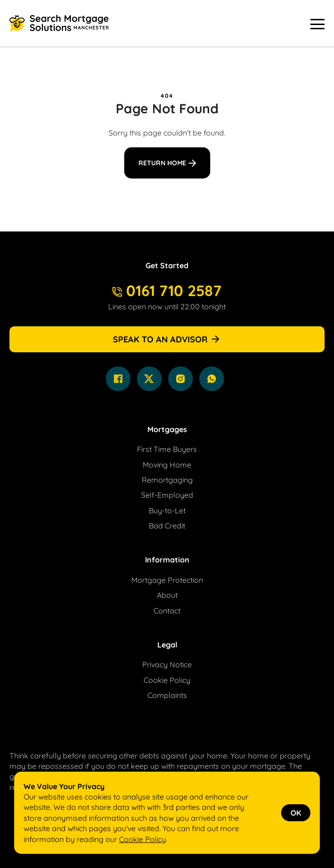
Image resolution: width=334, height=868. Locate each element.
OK (296, 813)
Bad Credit (167, 526)
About (167, 595)
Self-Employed (167, 495)
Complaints (167, 695)
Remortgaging (167, 480)
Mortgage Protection (167, 580)
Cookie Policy (167, 680)
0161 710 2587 (167, 290)
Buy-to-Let (167, 511)
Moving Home (167, 465)
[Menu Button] (317, 24)
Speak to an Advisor (167, 339)
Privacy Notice (167, 664)
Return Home (162, 163)
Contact (167, 611)
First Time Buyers (167, 449)
